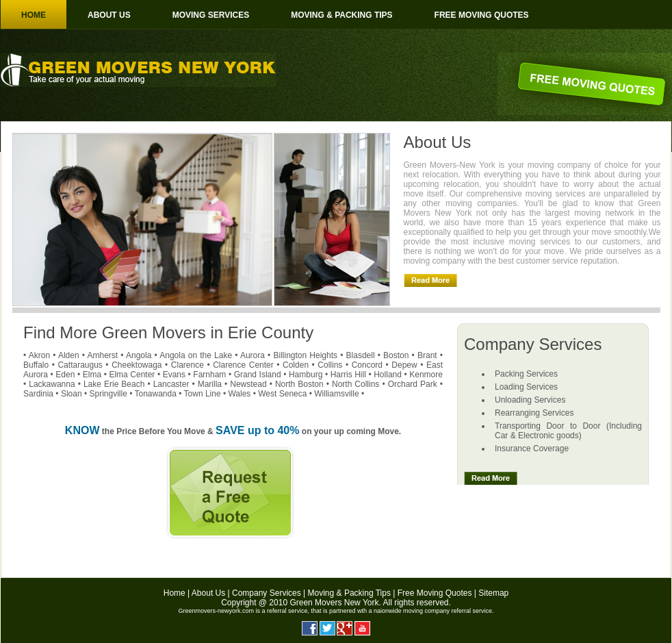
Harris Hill (348, 375)
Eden (65, 375)
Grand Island (258, 375)
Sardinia (38, 394)
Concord (367, 365)
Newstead (248, 384)
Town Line (203, 394)
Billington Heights (305, 355)
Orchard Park (413, 384)
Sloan (72, 394)
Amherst (102, 355)
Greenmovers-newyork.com (216, 611)
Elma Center (132, 375)
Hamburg (306, 375)
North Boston (299, 384)
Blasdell (361, 355)
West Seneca (282, 394)
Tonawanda (156, 394)
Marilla (210, 384)
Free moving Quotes (482, 15)
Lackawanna (52, 384)
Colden (296, 365)
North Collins (356, 384)
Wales (239, 394)
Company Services (267, 593)
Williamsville (336, 394)
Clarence (188, 365)
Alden (69, 355)
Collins (330, 365)
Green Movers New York (334, 603)
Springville (108, 394)
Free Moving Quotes (435, 593)
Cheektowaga (137, 365)
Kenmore (426, 375)
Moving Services (211, 15)
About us (109, 15)
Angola (139, 355)
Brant (427, 355)
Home (34, 15)
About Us (208, 593)
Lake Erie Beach (114, 384)
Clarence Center (243, 365)
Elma (92, 375)
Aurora (253, 355)
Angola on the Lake (196, 355)
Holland (388, 375)
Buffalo (36, 365)
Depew (404, 365)
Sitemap (493, 593)
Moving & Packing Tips (341, 15)
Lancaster (171, 384)
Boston (396, 355)
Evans (174, 375)
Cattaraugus (80, 365)
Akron (39, 355)
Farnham (209, 375)
